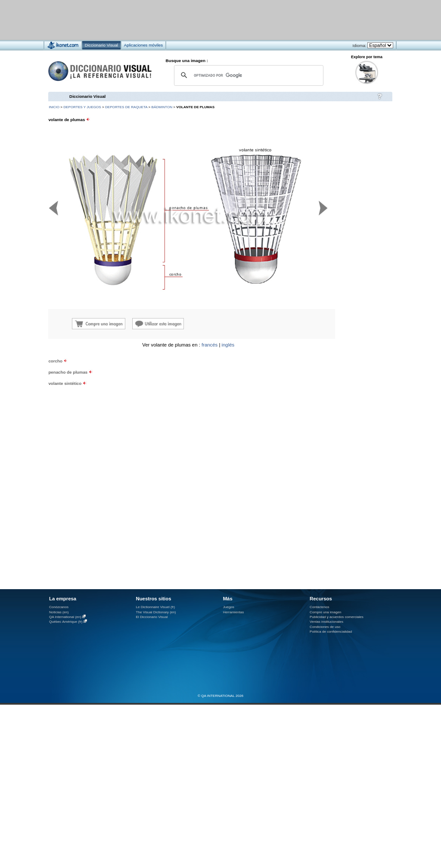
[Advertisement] (195, 20)
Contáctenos (320, 607)
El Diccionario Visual (152, 617)
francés (210, 345)
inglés (228, 345)
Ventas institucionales (326, 622)
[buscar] (247, 75)
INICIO (54, 107)
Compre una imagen (325, 612)
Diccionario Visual (87, 96)
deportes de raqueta (126, 107)
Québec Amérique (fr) (66, 622)
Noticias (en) (59, 612)
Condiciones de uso (325, 627)
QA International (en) (65, 617)
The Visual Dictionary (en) (156, 612)
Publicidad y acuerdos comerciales (337, 617)
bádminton (162, 107)
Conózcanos (59, 607)
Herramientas (234, 612)
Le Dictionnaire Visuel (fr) (155, 607)
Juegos (229, 607)
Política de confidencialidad (331, 632)
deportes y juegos (82, 107)
